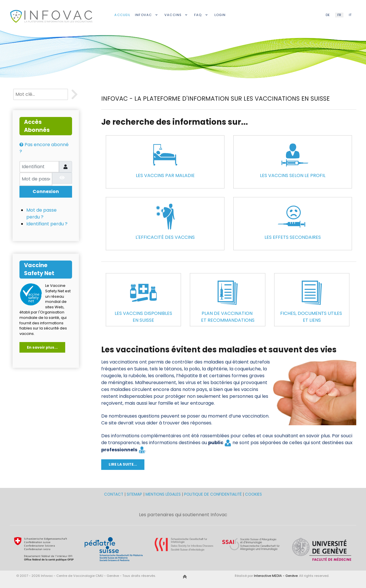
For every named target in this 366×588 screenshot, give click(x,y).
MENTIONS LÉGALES (163, 494)
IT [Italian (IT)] (350, 15)
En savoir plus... (42, 347)
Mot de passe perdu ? (41, 213)
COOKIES (253, 494)
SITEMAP (135, 494)
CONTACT (114, 494)
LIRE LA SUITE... (123, 464)
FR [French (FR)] (339, 15)
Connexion (46, 191)
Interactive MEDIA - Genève (276, 576)
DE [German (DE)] (328, 15)
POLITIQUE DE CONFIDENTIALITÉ (213, 494)
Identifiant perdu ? (47, 224)
